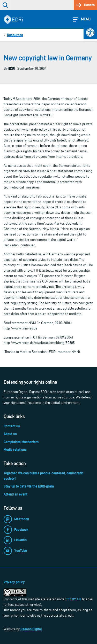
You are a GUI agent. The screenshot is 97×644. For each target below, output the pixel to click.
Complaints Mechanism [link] (21, 442)
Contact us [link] (12, 426)
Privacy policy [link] (14, 582)
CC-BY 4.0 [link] (74, 599)
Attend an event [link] (16, 494)
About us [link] (10, 434)
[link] (90, 33)
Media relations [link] (15, 450)
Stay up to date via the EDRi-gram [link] (29, 486)
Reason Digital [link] (31, 629)
